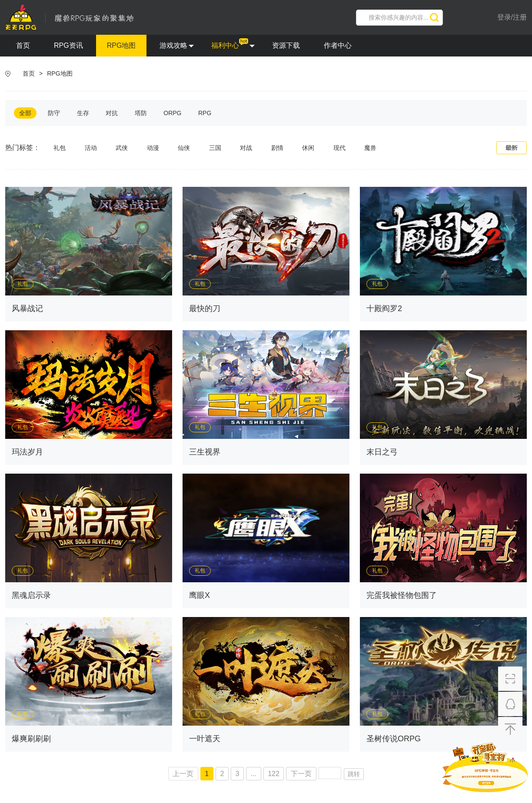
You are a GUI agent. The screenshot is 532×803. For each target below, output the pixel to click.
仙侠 (184, 148)
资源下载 (286, 45)
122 (274, 774)
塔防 (141, 113)
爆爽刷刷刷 (31, 739)
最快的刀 (205, 309)
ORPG (172, 113)
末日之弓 (382, 452)
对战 (246, 148)
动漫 (153, 148)
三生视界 (205, 452)
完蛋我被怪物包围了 (402, 595)
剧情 (277, 148)
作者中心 (338, 45)
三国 (215, 148)
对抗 (112, 113)
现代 (339, 148)
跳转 (354, 774)
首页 (23, 45)
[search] (399, 18)
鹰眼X (199, 595)
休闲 (308, 148)
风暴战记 (27, 309)
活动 (91, 148)
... (254, 774)
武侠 (122, 148)
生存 (83, 113)
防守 (54, 113)
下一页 (301, 774)
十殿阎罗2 (384, 309)
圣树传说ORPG (394, 739)
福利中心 (233, 46)
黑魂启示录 (31, 595)
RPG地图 (121, 45)
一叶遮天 (205, 739)
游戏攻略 (177, 46)
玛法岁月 (27, 452)
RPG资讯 (68, 45)
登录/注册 (512, 17)
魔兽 (370, 148)
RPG (205, 113)
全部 (25, 113)
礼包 (60, 148)
